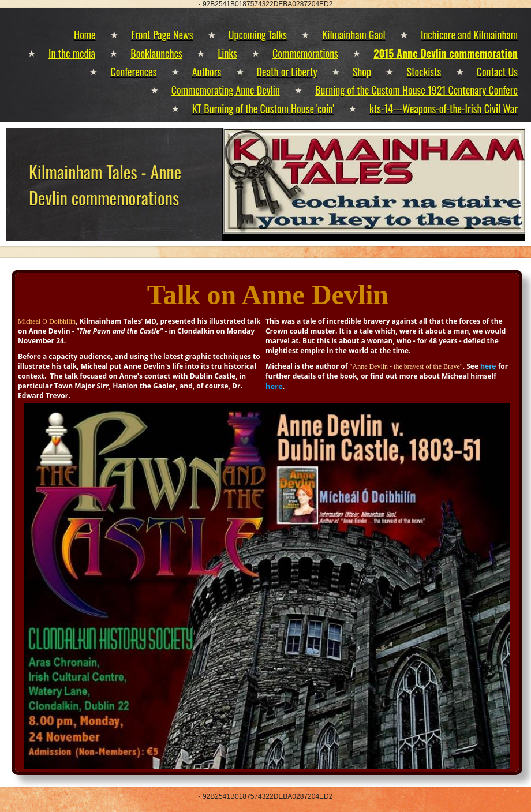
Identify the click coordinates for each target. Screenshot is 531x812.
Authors (207, 72)
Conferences (133, 72)
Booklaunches (156, 53)
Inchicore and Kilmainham (469, 35)
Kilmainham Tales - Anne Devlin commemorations (105, 185)
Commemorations (305, 53)
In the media (72, 53)
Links (227, 53)
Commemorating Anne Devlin (226, 90)
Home (85, 35)
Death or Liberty (287, 72)
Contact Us (497, 72)
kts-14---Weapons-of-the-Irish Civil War (444, 108)
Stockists (424, 72)
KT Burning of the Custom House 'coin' (263, 108)
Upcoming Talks (258, 35)
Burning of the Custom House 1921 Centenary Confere (416, 90)
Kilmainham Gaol (354, 35)
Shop (362, 72)
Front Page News (162, 35)
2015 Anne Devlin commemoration (446, 53)
